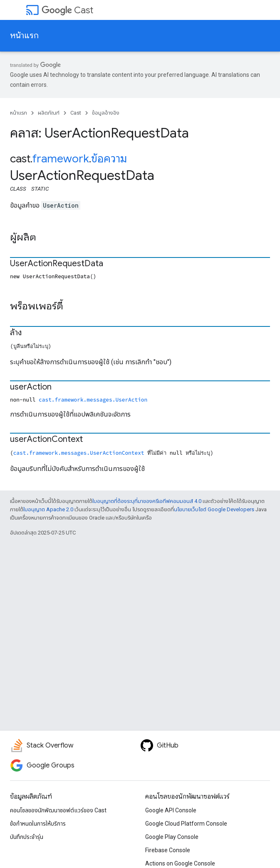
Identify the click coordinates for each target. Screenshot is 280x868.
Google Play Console (172, 837)
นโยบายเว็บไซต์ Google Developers (214, 509)
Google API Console (171, 810)
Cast (67, 10)
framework (61, 159)
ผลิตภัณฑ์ (49, 113)
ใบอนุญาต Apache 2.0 (48, 509)
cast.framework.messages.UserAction (93, 400)
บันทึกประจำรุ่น (27, 837)
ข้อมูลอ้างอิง (106, 113)
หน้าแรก (24, 36)
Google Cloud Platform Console (186, 824)
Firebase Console (168, 850)
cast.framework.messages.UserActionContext (79, 453)
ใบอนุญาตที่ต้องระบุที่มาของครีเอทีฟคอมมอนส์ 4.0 (147, 501)
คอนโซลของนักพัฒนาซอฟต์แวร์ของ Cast (58, 810)
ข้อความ (109, 159)
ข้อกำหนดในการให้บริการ (38, 824)
